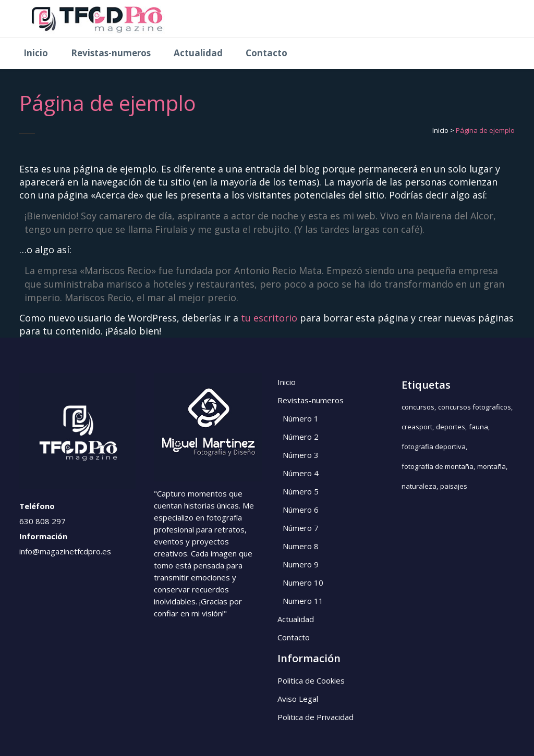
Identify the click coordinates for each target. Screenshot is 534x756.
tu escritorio (269, 318)
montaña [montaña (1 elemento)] (491, 466)
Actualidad (296, 619)
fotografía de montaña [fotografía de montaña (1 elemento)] (438, 466)
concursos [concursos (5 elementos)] (418, 407)
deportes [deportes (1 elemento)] (451, 427)
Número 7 (301, 528)
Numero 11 (303, 601)
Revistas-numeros (311, 400)
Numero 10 (303, 583)
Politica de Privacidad (315, 717)
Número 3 (301, 455)
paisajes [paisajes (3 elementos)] (454, 486)
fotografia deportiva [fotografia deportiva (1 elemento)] (434, 447)
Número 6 (301, 510)
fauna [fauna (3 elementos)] (478, 427)
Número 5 (301, 491)
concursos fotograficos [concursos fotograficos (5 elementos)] (475, 407)
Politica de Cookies (311, 680)
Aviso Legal (298, 699)
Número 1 (301, 418)
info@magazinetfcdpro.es (65, 551)
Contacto (294, 637)
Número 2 (301, 437)
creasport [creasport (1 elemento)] (417, 427)
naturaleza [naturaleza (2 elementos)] (419, 486)
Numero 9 (301, 564)
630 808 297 (43, 521)
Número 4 (301, 473)
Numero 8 (301, 546)
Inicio (440, 130)
